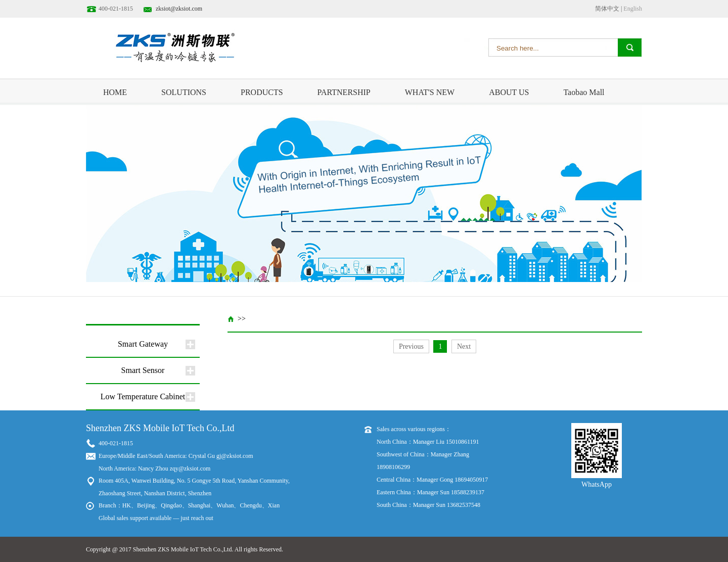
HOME (115, 92)
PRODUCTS (262, 92)
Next (464, 346)
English (633, 9)
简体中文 (607, 9)
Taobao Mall (584, 92)
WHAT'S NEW (430, 92)
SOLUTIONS (184, 92)
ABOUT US (509, 92)
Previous (411, 346)
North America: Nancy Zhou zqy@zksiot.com (154, 469)
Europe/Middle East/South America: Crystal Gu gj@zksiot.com (176, 456)
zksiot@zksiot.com (179, 9)
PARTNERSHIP (344, 92)
